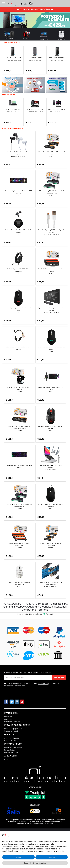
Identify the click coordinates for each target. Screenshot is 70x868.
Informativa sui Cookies (13, 748)
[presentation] (23, 690)
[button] (25, 4)
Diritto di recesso (11, 741)
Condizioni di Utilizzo (12, 722)
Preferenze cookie (11, 752)
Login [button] (6, 759)
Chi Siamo (8, 717)
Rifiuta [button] (18, 857)
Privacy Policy (43, 684)
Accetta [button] (51, 857)
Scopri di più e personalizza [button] (35, 863)
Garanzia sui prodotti (12, 738)
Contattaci (8, 719)
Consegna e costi (11, 731)
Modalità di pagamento (13, 729)
